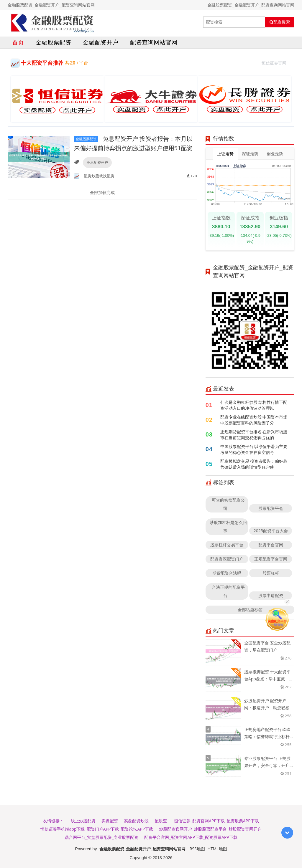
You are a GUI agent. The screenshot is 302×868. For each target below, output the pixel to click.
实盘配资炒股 (136, 821)
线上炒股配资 (83, 821)
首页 (18, 42)
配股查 (161, 821)
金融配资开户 (101, 42)
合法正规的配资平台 (228, 591)
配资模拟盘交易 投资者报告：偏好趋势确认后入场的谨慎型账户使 (254, 464)
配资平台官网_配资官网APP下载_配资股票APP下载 (191, 837)
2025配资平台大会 (271, 531)
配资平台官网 (271, 545)
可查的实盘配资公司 (228, 504)
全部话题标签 (250, 610)
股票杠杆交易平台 (227, 545)
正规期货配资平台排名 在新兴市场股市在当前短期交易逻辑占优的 (254, 435)
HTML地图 (217, 849)
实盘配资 (110, 821)
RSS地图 (197, 849)
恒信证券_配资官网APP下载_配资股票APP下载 (216, 821)
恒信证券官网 (276, 62)
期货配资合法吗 (227, 573)
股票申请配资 (271, 595)
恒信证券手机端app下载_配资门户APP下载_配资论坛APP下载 (97, 829)
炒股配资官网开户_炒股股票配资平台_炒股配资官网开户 (210, 829)
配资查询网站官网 (154, 42)
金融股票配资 (53, 42)
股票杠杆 (271, 573)
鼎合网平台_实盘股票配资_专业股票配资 (101, 837)
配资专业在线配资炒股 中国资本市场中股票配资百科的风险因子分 (254, 420)
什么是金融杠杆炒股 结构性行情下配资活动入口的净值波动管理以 (254, 405)
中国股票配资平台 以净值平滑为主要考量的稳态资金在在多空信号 (254, 449)
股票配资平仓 (271, 508)
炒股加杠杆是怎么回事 (228, 526)
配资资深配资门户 (227, 559)
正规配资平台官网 (271, 559)
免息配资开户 (97, 162)
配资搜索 (280, 22)
